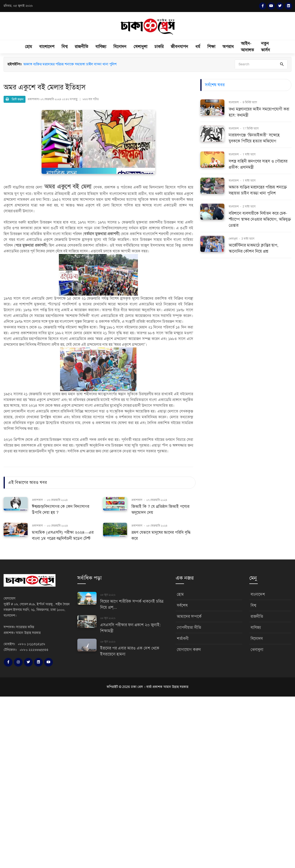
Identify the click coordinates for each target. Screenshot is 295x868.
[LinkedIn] (289, 6)
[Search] (261, 64)
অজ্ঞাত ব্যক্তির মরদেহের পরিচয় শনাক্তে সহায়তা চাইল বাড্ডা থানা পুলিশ (70, 64)
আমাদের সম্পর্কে (189, 616)
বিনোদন (120, 47)
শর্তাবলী (183, 639)
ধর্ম (198, 47)
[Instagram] (18, 662)
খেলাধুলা (140, 47)
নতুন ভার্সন (266, 47)
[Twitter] (280, 6)
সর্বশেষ (182, 605)
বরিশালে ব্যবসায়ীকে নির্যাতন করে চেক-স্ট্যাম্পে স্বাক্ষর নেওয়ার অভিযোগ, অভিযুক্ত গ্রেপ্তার (260, 219)
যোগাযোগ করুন (189, 650)
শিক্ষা (211, 47)
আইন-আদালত (247, 47)
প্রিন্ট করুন (15, 99)
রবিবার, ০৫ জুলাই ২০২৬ (18, 6)
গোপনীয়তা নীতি (189, 628)
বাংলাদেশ (47, 47)
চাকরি (159, 47)
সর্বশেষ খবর (215, 85)
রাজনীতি (81, 47)
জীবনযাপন (179, 47)
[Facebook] (263, 6)
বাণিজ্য (101, 47)
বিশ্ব (65, 47)
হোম (28, 47)
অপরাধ (228, 47)
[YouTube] (271, 6)
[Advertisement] (144, 782)
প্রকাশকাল (37, 500)
